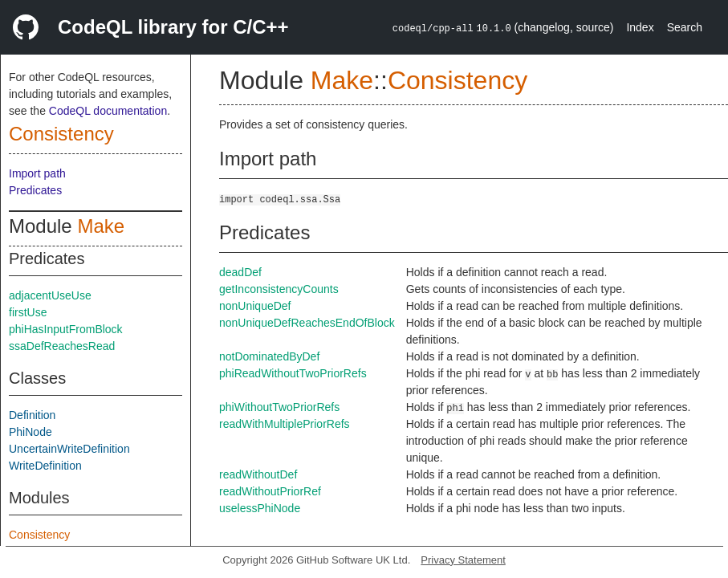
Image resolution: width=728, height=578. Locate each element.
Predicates (35, 190)
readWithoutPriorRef (270, 491)
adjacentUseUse (50, 295)
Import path (37, 173)
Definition (32, 415)
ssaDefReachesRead (62, 346)
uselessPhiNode (260, 508)
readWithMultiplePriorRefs (285, 424)
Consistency (61, 134)
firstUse (28, 312)
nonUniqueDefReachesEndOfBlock (307, 323)
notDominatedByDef (269, 356)
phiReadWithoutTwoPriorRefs (293, 373)
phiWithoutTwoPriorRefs (279, 407)
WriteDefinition (45, 466)
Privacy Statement (463, 560)
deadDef (240, 272)
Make (101, 226)
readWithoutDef (258, 474)
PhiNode (31, 432)
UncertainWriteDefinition (69, 449)
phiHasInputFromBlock (66, 329)
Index (640, 27)
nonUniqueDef (255, 306)
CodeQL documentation (108, 111)
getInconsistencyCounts (279, 289)
